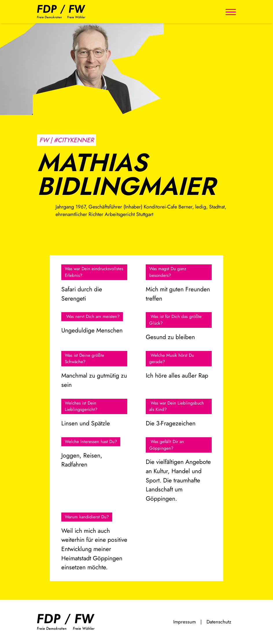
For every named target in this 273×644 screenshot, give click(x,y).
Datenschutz (219, 622)
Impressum (185, 622)
